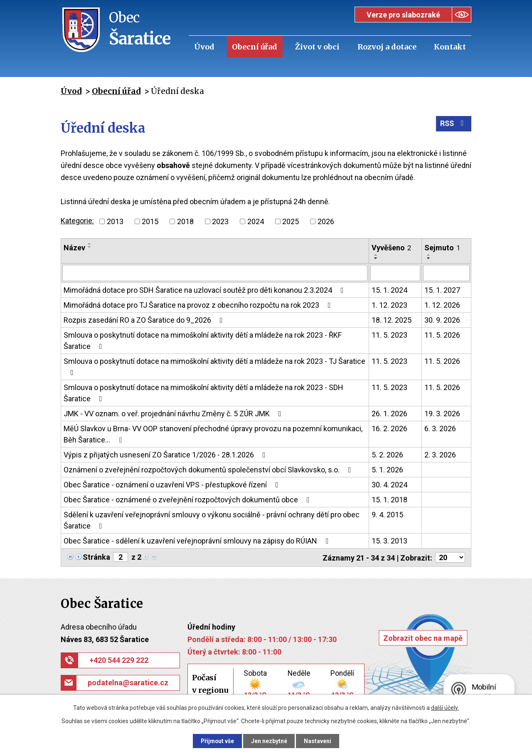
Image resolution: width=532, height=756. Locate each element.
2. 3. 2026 (440, 454)
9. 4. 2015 (387, 514)
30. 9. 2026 (442, 320)
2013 (115, 221)
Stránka (96, 557)
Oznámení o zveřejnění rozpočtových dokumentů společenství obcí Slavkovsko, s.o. (209, 469)
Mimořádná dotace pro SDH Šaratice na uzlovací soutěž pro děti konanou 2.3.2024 (205, 290)
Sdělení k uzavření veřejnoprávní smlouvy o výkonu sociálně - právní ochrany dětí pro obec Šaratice (212, 520)
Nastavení (320, 741)
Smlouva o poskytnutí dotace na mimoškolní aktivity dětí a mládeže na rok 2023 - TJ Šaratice (214, 366)
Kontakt (450, 47)
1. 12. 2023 (389, 305)
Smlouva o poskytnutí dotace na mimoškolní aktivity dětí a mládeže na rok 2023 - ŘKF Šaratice (203, 340)
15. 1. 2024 (389, 290)
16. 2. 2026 (389, 428)
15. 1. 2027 (442, 290)
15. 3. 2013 (389, 540)
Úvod (204, 47)
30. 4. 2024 (389, 484)
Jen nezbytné (270, 741)
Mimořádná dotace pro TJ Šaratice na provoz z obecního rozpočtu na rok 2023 (199, 305)
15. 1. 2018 (389, 499)
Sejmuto (442, 248)
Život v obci (317, 47)
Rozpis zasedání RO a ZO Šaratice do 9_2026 (145, 320)
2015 (150, 221)
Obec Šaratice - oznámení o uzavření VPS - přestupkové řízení (173, 484)
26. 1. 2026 (389, 413)
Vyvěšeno (391, 248)
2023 (220, 221)
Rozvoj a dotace (387, 47)
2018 (185, 221)
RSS (453, 125)
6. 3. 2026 (440, 428)
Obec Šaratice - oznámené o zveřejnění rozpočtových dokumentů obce (188, 499)
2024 (256, 221)
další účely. (445, 707)
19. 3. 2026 (442, 413)
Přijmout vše (216, 741)
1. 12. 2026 (442, 305)
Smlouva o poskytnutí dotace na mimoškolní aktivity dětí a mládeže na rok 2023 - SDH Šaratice (203, 393)
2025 (291, 221)
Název (74, 248)
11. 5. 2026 (442, 335)
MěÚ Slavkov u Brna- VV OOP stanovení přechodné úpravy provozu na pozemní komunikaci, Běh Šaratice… (213, 434)
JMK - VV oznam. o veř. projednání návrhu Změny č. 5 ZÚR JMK (174, 413)
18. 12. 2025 (392, 320)
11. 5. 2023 (389, 335)
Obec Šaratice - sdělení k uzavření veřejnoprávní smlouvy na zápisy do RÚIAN (198, 540)
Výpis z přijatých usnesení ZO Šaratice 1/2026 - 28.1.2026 (166, 454)
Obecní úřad (255, 47)
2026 (326, 221)
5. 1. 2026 (387, 469)
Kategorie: (77, 221)
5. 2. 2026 (387, 454)
